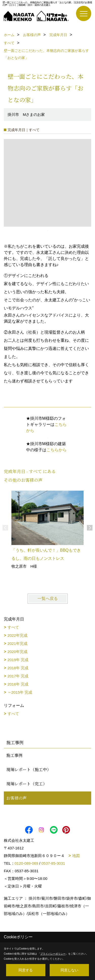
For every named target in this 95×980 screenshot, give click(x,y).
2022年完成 (17, 635)
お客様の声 (16, 798)
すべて (13, 627)
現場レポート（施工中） (29, 769)
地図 (76, 856)
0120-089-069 (26, 863)
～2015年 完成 (20, 692)
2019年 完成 (18, 660)
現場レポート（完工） (27, 784)
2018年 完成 (18, 668)
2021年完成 (17, 643)
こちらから (56, 450)
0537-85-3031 (53, 863)
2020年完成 (17, 652)
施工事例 (14, 755)
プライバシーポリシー (53, 954)
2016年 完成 (18, 684)
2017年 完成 (18, 676)
